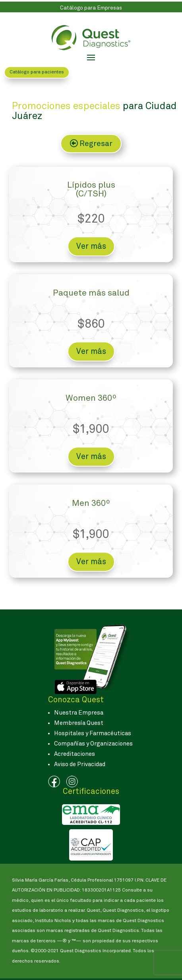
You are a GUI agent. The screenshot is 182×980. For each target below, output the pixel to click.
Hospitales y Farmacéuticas (93, 733)
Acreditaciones (75, 754)
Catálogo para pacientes (37, 72)
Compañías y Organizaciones (93, 744)
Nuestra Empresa (79, 713)
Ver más (91, 246)
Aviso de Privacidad (80, 764)
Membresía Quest (79, 723)
